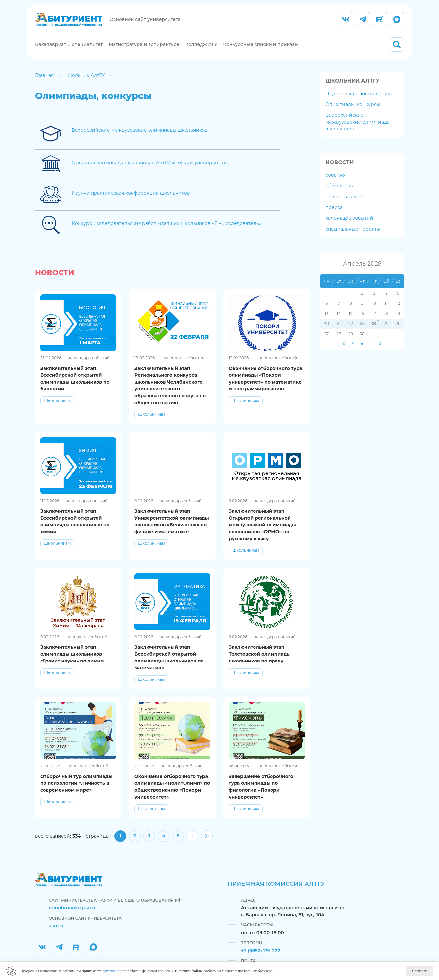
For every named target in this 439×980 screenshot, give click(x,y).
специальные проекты (353, 236)
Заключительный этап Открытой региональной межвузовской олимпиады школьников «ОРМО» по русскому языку (262, 532)
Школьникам (57, 407)
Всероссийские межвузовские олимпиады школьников (140, 137)
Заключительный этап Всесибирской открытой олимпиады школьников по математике (169, 664)
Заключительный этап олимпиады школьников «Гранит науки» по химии (72, 661)
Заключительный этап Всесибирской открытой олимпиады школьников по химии (75, 528)
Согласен (420, 971)
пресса (334, 214)
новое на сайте (344, 203)
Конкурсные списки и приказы (261, 48)
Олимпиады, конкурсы (353, 111)
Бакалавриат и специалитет (69, 48)
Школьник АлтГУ (85, 82)
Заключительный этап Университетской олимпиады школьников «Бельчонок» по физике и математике (172, 528)
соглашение (113, 971)
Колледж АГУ (201, 48)
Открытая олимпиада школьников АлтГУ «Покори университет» (150, 170)
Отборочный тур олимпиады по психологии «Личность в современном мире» (76, 790)
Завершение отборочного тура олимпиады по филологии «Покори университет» (261, 793)
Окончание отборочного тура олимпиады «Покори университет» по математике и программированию (265, 385)
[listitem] (346, 23)
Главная (44, 82)
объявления (340, 193)
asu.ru (56, 926)
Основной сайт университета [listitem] (146, 23)
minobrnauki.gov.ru (72, 908)
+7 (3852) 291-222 (261, 951)
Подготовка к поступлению (359, 100)
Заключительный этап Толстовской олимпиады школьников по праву (260, 661)
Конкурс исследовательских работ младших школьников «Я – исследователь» (167, 231)
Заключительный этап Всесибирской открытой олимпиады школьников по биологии (75, 385)
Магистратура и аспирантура (144, 48)
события (336, 182)
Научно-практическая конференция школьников (131, 200)
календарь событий (349, 225)
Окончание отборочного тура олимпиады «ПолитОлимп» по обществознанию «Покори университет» (172, 793)
